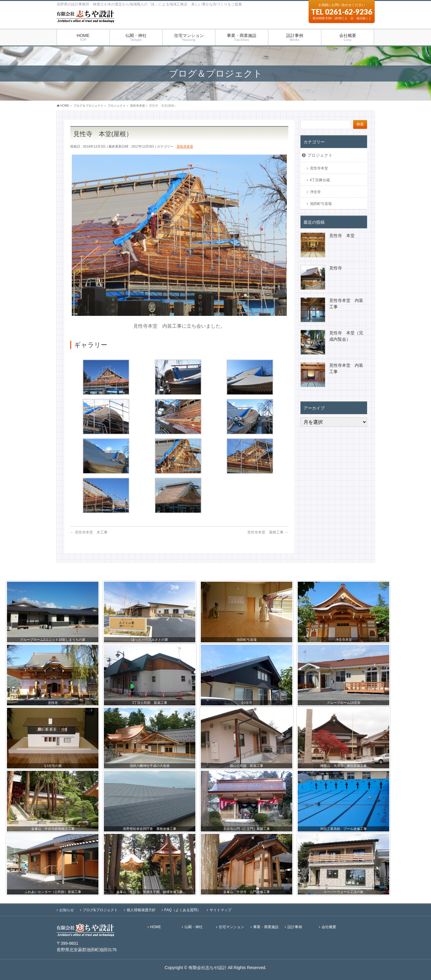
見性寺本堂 (185, 146)
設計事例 (295, 927)
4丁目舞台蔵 (320, 180)
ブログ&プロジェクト (100, 910)
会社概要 (329, 927)
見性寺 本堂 (342, 236)
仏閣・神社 (194, 927)
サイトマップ (220, 910)
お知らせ (67, 910)
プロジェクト (320, 155)
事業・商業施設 (266, 927)
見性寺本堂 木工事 (89, 532)
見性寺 (336, 268)
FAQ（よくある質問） (183, 910)
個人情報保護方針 (141, 910)
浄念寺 (315, 192)
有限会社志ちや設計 (207, 967)
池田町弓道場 (321, 204)
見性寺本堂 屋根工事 (268, 532)
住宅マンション (231, 927)
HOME (156, 927)
